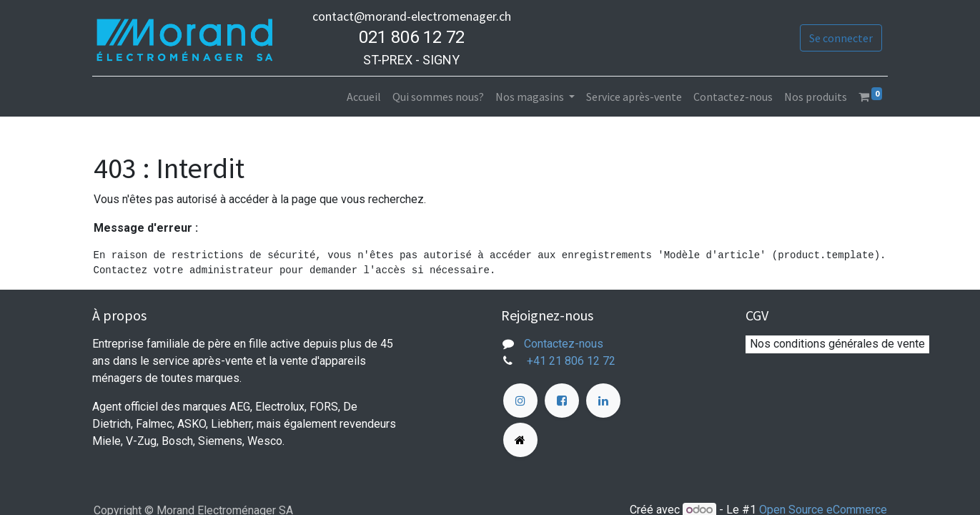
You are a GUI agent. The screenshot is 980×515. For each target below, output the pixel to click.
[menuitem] (362, 97)
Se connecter (840, 38)
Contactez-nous (564, 344)
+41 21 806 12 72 (573, 361)
